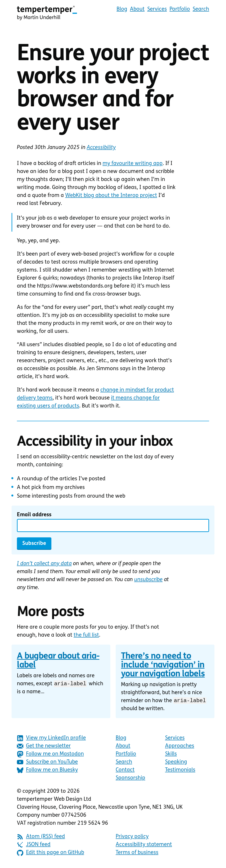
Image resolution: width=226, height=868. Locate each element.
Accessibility (101, 148)
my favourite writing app (133, 164)
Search (201, 9)
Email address (34, 515)
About (137, 9)
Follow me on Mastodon (50, 755)
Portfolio (180, 9)
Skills (171, 755)
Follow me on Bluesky (47, 771)
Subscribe (34, 544)
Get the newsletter (44, 747)
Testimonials (180, 771)
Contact (125, 771)
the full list (86, 635)
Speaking (176, 763)
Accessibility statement (144, 845)
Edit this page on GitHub (50, 853)
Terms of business (137, 853)
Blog (122, 9)
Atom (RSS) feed (41, 837)
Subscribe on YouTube (47, 763)
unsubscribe (148, 580)
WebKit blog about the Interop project (111, 196)
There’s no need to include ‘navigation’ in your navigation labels (163, 665)
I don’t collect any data (44, 564)
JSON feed (34, 845)
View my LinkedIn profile (51, 739)
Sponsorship (130, 779)
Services (157, 9)
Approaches (180, 747)
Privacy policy (132, 837)
